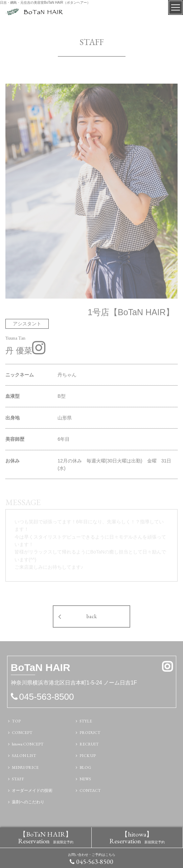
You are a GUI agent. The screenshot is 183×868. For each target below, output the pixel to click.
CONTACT (90, 790)
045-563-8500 (95, 862)
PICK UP (88, 756)
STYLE (86, 721)
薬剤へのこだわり (28, 802)
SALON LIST (24, 756)
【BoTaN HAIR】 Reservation (46, 838)
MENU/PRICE (25, 767)
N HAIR (41, 668)
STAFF (18, 779)
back (92, 616)
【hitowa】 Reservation (137, 838)
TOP (16, 721)
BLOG (85, 767)
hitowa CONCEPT (28, 744)
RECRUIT (89, 744)
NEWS (85, 779)
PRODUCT (90, 733)
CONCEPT (22, 733)
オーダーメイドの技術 (32, 790)
